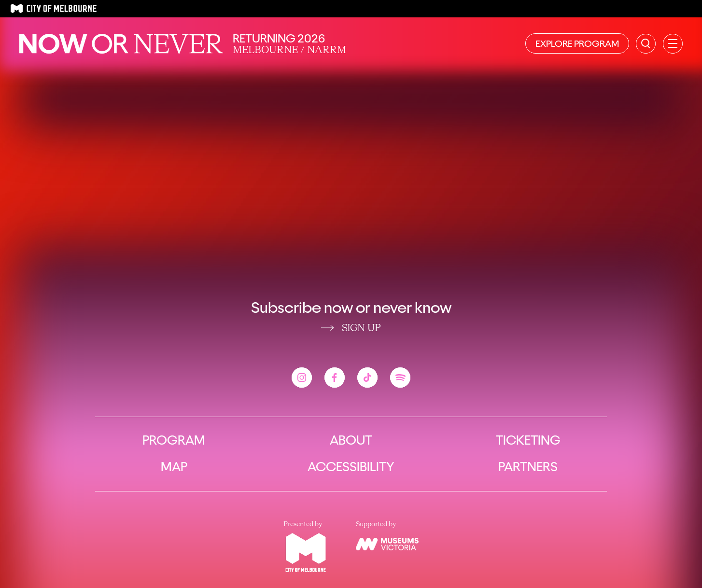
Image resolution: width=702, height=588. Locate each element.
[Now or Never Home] (121, 43)
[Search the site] (646, 44)
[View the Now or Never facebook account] (335, 378)
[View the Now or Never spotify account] (400, 378)
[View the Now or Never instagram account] (302, 378)
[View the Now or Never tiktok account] (367, 378)
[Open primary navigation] (673, 44)
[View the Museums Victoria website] (387, 544)
